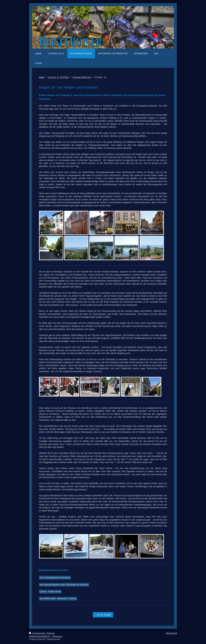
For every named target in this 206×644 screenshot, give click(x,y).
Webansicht (171, 633)
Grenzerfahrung (82, 77)
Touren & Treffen (58, 77)
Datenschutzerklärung (39, 636)
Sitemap (51, 633)
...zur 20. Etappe (103, 615)
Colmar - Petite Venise (50, 592)
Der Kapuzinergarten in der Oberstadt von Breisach (64, 585)
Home (42, 77)
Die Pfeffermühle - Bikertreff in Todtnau (58, 599)
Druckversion (37, 633)
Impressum (57, 636)
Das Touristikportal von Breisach (55, 578)
